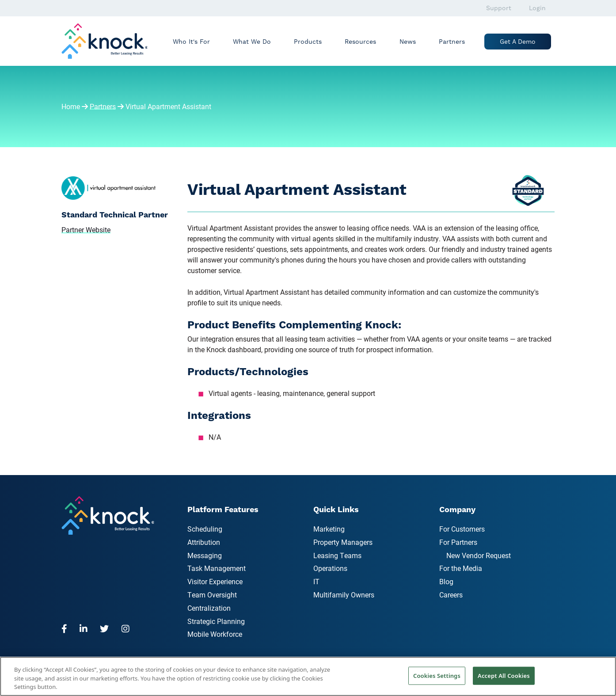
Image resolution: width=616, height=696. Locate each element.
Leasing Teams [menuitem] (337, 555)
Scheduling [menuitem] (205, 529)
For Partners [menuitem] (458, 542)
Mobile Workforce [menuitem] (215, 634)
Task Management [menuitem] (217, 568)
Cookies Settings (437, 675)
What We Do (252, 42)
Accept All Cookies (504, 675)
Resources (360, 42)
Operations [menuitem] (330, 568)
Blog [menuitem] (446, 581)
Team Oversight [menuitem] (212, 595)
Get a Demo (518, 42)
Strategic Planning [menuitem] (216, 621)
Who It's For (191, 42)
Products (308, 42)
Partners (452, 42)
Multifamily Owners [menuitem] (344, 595)
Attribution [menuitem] (204, 542)
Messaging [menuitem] (205, 555)
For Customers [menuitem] (462, 529)
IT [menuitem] (316, 581)
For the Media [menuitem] (461, 568)
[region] (308, 676)
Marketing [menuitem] (329, 529)
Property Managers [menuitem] (343, 542)
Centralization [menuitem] (209, 608)
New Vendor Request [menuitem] (479, 555)
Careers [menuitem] (451, 595)
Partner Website (86, 230)
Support (499, 8)
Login (537, 8)
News (408, 42)
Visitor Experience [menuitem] (215, 581)
